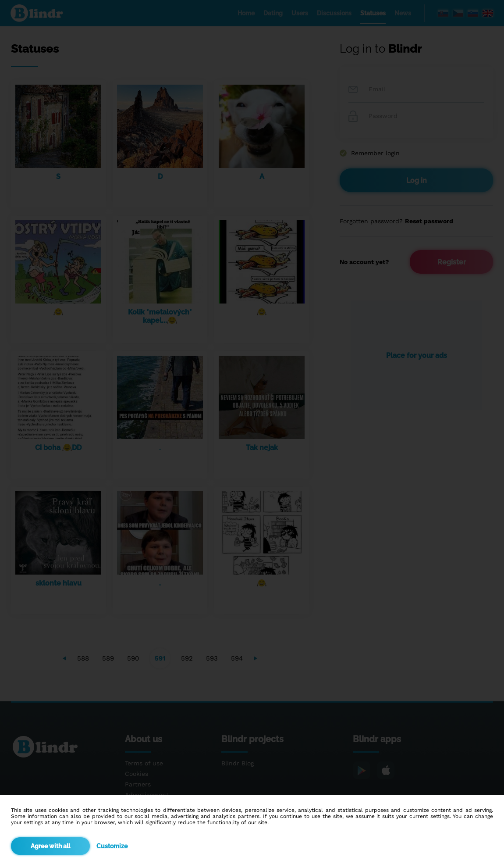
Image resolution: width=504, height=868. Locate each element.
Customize (112, 846)
